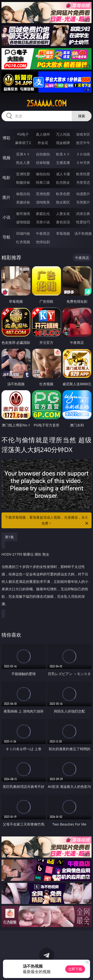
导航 (6, 237)
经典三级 (43, 182)
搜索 (82, 116)
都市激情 (23, 214)
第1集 (9, 537)
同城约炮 (23, 233)
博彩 (6, 138)
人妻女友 (63, 214)
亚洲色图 (43, 194)
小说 (6, 217)
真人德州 (43, 134)
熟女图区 (63, 202)
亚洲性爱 (23, 174)
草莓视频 (63, 233)
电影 (6, 178)
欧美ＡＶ (63, 154)
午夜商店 (43, 233)
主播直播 (63, 163)
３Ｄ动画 (83, 154)
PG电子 (23, 134)
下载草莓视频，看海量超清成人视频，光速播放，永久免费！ (47, 521)
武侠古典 (83, 214)
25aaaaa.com (47, 103)
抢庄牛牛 (83, 143)
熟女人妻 (23, 163)
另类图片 (83, 202)
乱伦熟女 (63, 182)
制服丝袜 (23, 182)
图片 (6, 197)
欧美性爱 (83, 174)
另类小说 (43, 222)
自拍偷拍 (43, 154)
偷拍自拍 (43, 174)
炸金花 (43, 143)
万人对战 (63, 134)
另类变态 (83, 182)
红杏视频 (23, 242)
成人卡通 (63, 174)
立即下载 (75, 969)
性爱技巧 (83, 222)
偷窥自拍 (23, 194)
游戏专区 (83, 134)
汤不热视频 (83, 233)
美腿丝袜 (23, 202)
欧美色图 (63, 194)
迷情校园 (23, 222)
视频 (6, 158)
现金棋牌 (63, 143)
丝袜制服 (43, 163)
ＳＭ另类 (83, 163)
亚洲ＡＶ (23, 154)
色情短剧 (43, 242)
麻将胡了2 (23, 143)
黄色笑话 (63, 222)
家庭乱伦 (43, 214)
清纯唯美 (43, 202)
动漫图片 (83, 194)
